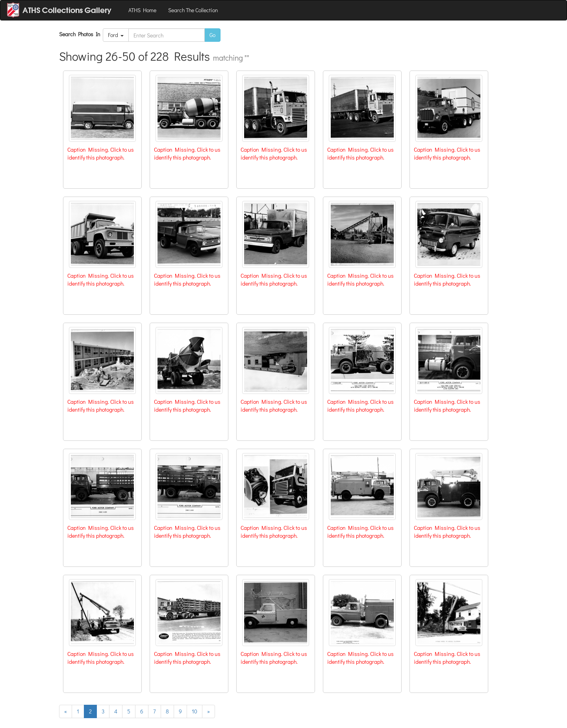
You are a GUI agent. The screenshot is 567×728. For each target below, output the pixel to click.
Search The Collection (193, 10)
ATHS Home (142, 10)
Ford (116, 35)
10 (195, 711)
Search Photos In (81, 34)
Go (212, 35)
